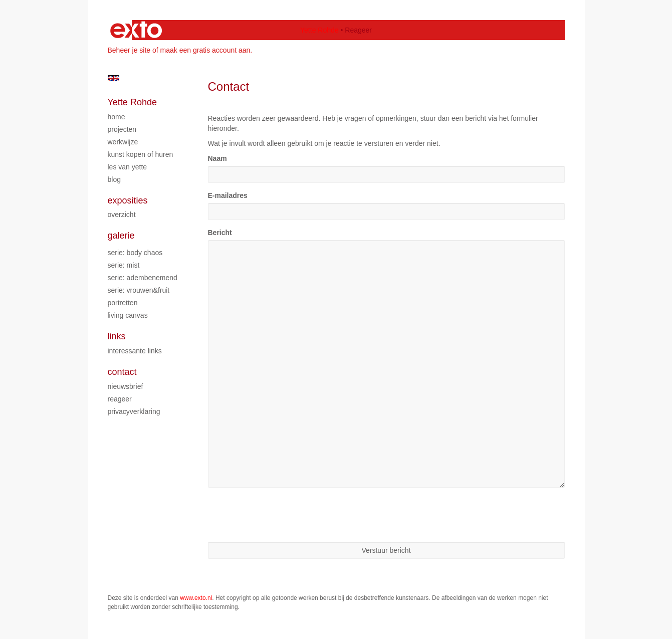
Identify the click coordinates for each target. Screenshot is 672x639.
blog (114, 179)
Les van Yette (128, 167)
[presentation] (284, 515)
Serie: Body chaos (135, 253)
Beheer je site (129, 50)
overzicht (122, 215)
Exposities (128, 200)
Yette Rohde (319, 30)
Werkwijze (123, 142)
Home (117, 117)
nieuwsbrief (126, 386)
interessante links (135, 351)
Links (117, 336)
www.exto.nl (196, 598)
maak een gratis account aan (205, 50)
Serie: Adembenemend (143, 278)
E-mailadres (228, 195)
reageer (120, 399)
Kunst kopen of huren (141, 154)
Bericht (220, 233)
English (114, 78)
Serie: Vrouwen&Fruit (139, 290)
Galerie (121, 236)
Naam (217, 158)
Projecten (122, 129)
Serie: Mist (124, 265)
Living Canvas (128, 315)
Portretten (123, 303)
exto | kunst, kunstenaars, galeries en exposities (136, 30)
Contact (122, 372)
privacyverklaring (134, 411)
